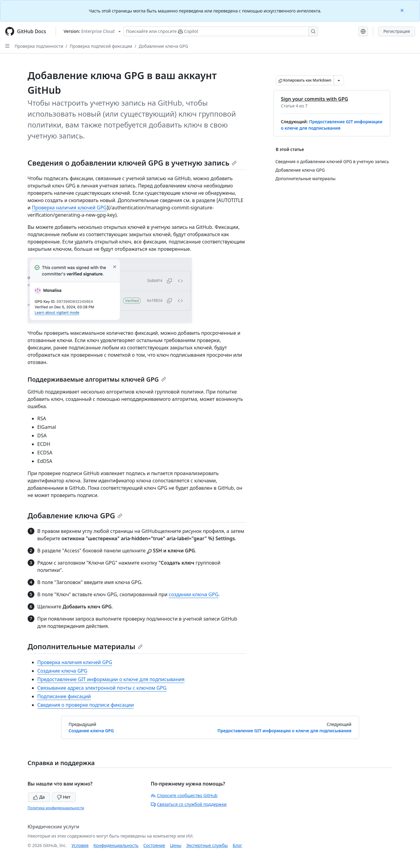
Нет (64, 797)
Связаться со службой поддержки (189, 804)
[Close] (403, 10)
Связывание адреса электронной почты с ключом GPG (102, 688)
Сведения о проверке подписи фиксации (86, 705)
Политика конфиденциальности (56, 808)
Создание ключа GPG (62, 671)
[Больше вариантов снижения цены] (339, 80)
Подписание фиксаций (64, 696)
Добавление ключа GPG (163, 46)
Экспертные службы (207, 845)
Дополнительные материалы (85, 646)
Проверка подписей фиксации (101, 46)
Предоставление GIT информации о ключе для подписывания (111, 679)
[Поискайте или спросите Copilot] (221, 31)
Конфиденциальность (116, 845)
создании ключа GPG (194, 594)
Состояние (154, 845)
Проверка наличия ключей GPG (69, 208)
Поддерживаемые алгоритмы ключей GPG (97, 379)
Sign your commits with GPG (315, 99)
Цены (176, 845)
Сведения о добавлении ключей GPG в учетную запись (132, 163)
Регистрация (397, 31)
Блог (237, 845)
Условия (80, 845)
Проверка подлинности (39, 46)
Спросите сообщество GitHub (184, 795)
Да (39, 797)
